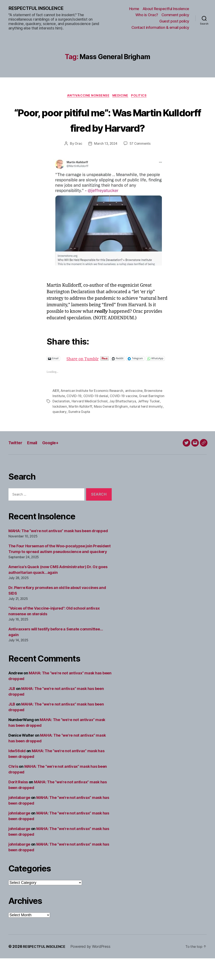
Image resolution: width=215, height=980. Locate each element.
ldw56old (17, 772)
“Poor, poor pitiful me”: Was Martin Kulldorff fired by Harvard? (107, 128)
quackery (60, 434)
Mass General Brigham (112, 428)
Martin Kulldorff (81, 428)
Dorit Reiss (18, 804)
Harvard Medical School (90, 423)
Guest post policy (174, 21)
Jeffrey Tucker (150, 423)
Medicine (121, 97)
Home (134, 9)
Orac (78, 160)
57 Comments (141, 160)
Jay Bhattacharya (124, 423)
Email (34, 464)
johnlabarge (19, 819)
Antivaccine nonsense (87, 97)
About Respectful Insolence (166, 9)
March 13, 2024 (105, 160)
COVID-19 (74, 418)
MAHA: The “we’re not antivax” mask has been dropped (58, 552)
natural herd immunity (148, 428)
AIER (56, 413)
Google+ (54, 464)
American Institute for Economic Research (94, 413)
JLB (12, 710)
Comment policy (175, 15)
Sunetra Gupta (80, 434)
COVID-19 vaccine (125, 418)
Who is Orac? (147, 15)
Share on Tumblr (98, 375)
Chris (13, 788)
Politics (141, 97)
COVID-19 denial (96, 418)
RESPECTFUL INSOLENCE (38, 8)
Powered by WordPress (94, 968)
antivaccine (137, 413)
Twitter (16, 464)
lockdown (60, 428)
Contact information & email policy (160, 28)
